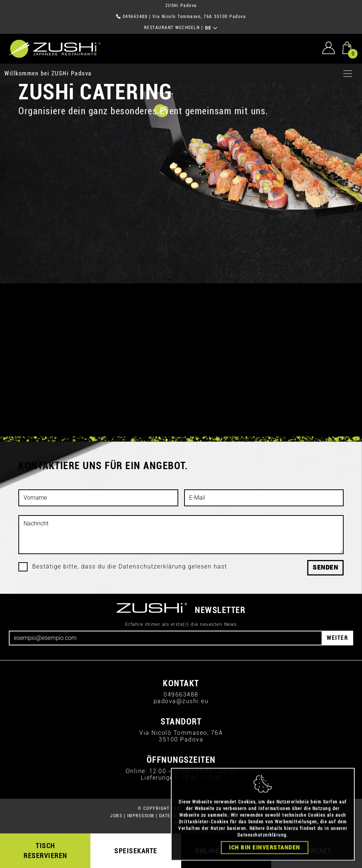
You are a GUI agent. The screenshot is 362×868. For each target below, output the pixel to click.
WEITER (337, 638)
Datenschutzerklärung (262, 845)
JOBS (116, 816)
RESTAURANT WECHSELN (172, 28)
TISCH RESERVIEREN (45, 851)
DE (212, 28)
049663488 (135, 17)
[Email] (166, 638)
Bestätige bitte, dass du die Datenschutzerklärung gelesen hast (130, 567)
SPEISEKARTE (136, 851)
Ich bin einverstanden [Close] (265, 857)
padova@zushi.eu (181, 701)
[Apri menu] (348, 74)
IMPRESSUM (141, 816)
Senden (325, 568)
